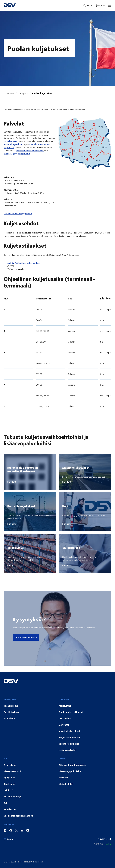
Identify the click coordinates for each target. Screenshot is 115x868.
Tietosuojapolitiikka (70, 771)
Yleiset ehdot (66, 784)
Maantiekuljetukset (69, 731)
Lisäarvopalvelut (68, 750)
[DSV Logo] (10, 5)
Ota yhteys (10, 765)
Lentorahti (65, 718)
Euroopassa (23, 93)
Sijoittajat (9, 784)
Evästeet (63, 778)
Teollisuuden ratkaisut (71, 712)
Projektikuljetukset (69, 737)
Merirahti (64, 725)
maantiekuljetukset (13, 144)
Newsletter (10, 809)
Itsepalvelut (10, 718)
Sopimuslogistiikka (69, 744)
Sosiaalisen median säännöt (18, 816)
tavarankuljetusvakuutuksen (30, 151)
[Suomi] (8, 839)
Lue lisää (12, 482)
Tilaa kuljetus (11, 706)
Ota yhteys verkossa (26, 637)
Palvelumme (65, 706)
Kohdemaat (9, 93)
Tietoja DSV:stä (12, 771)
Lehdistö (8, 790)
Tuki (6, 803)
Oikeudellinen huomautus (72, 765)
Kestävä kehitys (12, 797)
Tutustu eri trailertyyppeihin (18, 214)
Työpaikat (9, 778)
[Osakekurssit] (103, 844)
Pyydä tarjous (11, 712)
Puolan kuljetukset (43, 93)
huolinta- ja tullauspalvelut (17, 154)
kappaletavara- (11, 141)
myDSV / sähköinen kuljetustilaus (24, 263)
